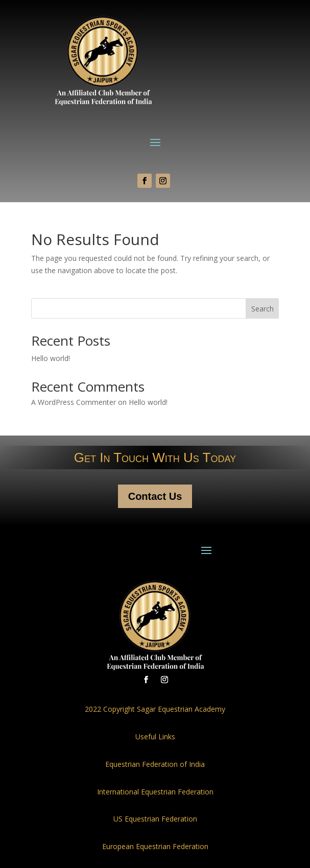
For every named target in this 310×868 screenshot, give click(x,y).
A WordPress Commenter (74, 402)
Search (263, 309)
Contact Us (155, 496)
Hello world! (51, 358)
